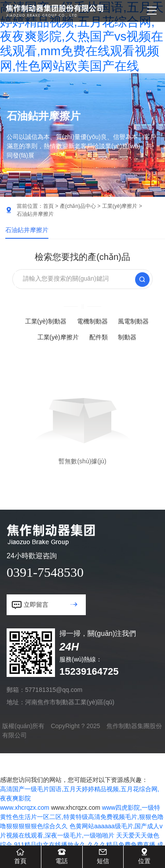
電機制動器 (92, 321)
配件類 (99, 337)
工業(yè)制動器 (46, 321)
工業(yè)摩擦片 (120, 206)
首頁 (48, 206)
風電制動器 (133, 321)
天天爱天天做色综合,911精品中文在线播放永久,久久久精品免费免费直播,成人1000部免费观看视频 (82, 845)
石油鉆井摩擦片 (27, 230)
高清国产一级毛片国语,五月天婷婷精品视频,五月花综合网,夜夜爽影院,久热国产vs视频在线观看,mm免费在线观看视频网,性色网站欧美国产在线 (82, 37)
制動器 (127, 337)
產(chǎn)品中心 (78, 206)
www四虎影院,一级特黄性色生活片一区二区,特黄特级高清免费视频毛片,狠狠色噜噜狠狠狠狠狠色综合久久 (82, 817)
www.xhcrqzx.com (25, 808)
